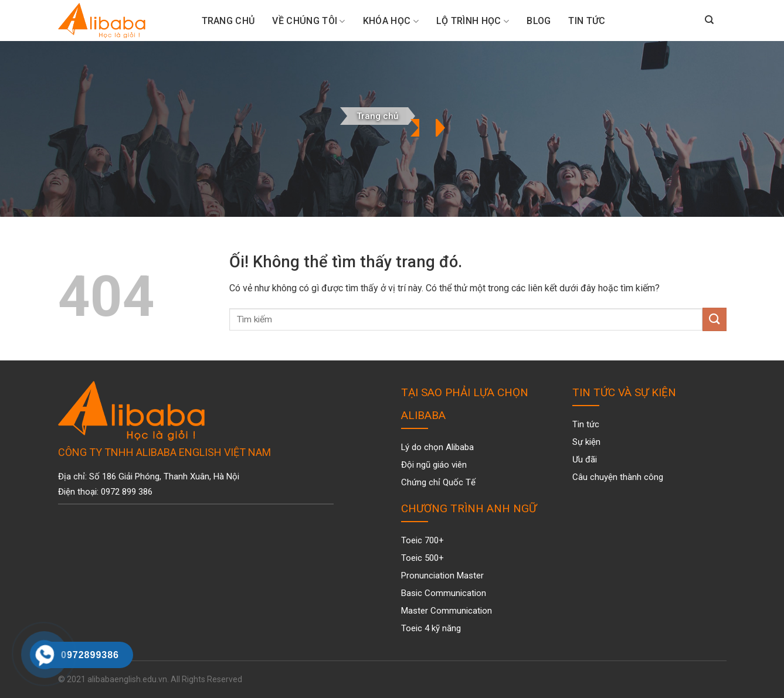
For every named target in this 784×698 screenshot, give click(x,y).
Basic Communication (444, 593)
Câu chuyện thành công (618, 477)
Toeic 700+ (422, 540)
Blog (539, 21)
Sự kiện (586, 442)
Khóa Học (391, 21)
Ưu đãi (585, 459)
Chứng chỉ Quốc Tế (438, 482)
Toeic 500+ (422, 558)
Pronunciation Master (442, 576)
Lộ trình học (473, 21)
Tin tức (587, 21)
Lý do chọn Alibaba (437, 447)
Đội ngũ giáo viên (434, 465)
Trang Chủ (228, 21)
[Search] (709, 21)
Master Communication (447, 611)
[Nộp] (714, 319)
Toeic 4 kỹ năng (431, 628)
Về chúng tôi (308, 21)
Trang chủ (377, 116)
